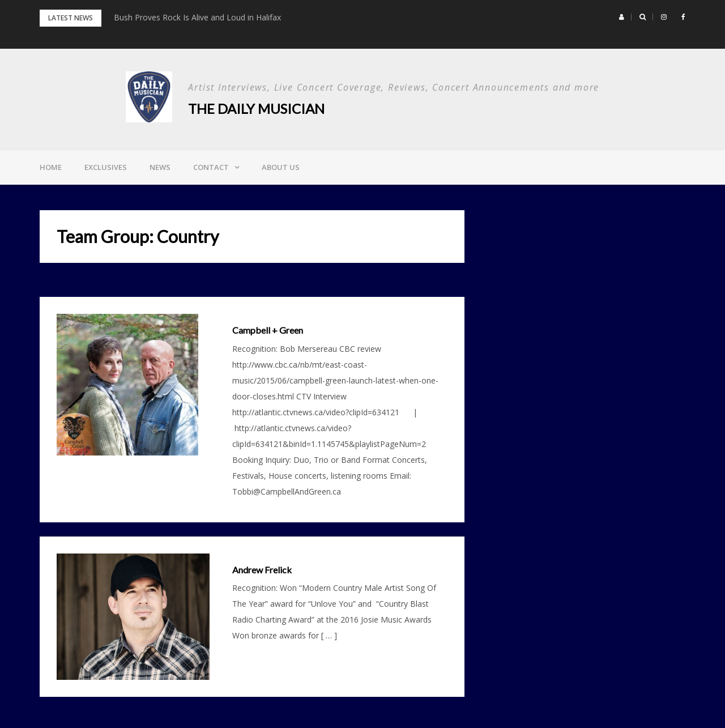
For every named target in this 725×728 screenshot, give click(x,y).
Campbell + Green (268, 330)
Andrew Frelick (262, 570)
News (160, 167)
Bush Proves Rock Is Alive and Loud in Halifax (197, 17)
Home (51, 167)
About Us (281, 167)
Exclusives (106, 167)
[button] (622, 17)
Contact (211, 167)
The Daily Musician (256, 108)
